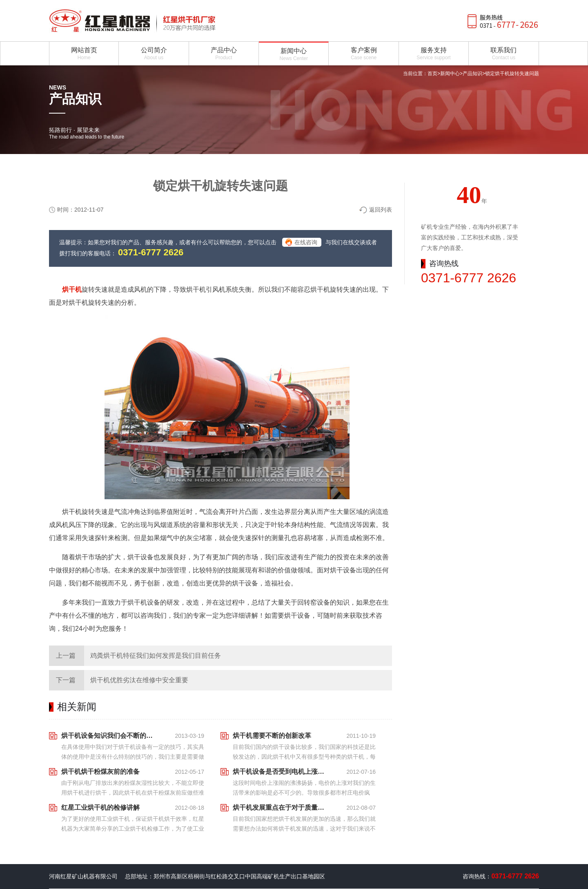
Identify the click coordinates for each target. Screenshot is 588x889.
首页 (432, 74)
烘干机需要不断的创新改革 (272, 736)
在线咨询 (306, 242)
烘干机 (72, 289)
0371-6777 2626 (151, 252)
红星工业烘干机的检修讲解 (100, 807)
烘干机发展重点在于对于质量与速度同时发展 (281, 807)
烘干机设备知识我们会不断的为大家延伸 (109, 736)
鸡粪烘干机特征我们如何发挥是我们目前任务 (156, 656)
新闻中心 (450, 74)
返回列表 (381, 210)
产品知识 (472, 74)
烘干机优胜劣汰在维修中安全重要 (139, 680)
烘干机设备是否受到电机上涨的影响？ (281, 772)
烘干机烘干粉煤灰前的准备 (100, 772)
